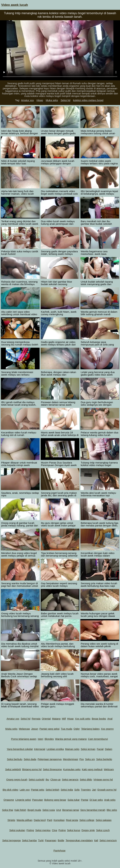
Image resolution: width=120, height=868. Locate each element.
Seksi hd (66, 100)
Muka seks (52, 100)
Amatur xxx (27, 100)
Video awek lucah (15, 5)
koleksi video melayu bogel (88, 100)
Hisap (40, 100)
